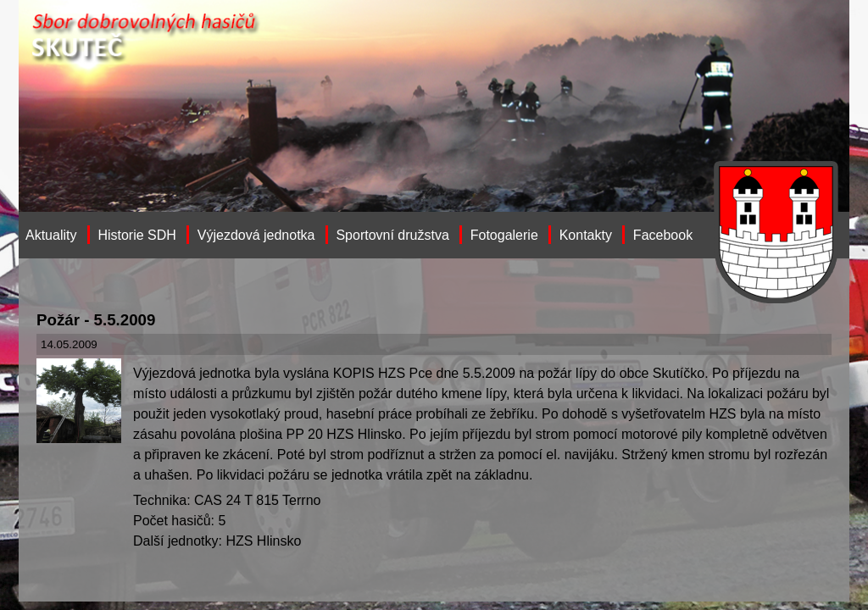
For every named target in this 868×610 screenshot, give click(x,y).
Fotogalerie (504, 235)
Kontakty (586, 235)
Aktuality (51, 235)
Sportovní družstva (392, 235)
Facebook (663, 235)
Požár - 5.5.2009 (96, 320)
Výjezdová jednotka (256, 235)
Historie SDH (136, 235)
